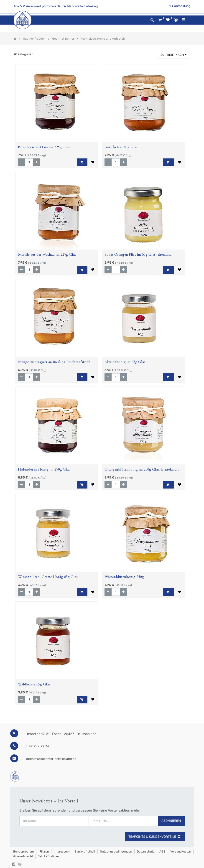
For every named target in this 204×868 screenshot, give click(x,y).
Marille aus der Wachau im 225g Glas (47, 255)
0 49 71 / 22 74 (37, 746)
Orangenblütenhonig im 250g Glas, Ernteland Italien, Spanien (141, 470)
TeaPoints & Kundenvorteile (155, 837)
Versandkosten (181, 851)
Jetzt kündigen (48, 856)
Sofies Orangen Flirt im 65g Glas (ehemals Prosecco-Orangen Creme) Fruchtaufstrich (137, 255)
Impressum (62, 851)
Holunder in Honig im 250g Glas (44, 470)
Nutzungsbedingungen (116, 851)
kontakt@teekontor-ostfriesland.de (51, 759)
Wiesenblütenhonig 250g (124, 577)
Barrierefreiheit (85, 851)
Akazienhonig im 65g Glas (125, 362)
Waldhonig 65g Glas (34, 685)
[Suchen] (151, 53)
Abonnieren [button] (171, 821)
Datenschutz (146, 851)
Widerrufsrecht (23, 856)
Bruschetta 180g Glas (121, 147)
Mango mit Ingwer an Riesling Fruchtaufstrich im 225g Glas (57, 363)
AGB (162, 851)
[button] (173, 55)
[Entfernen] (22, 162)
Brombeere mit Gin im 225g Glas (44, 147)
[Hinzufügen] (37, 162)
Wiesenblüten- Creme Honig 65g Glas (48, 577)
